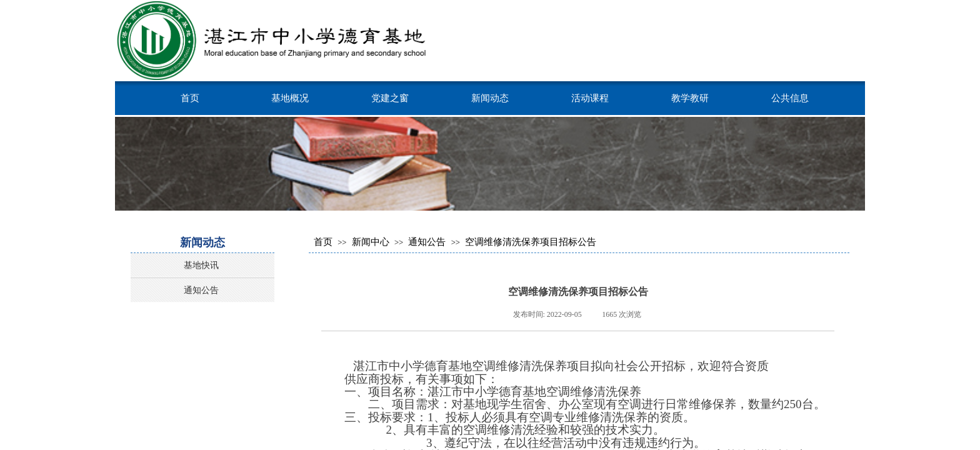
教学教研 (690, 98)
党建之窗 (390, 98)
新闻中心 (371, 242)
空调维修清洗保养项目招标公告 (531, 242)
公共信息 (790, 98)
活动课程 (590, 98)
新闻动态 (490, 98)
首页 (190, 98)
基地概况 (290, 98)
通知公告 (427, 242)
